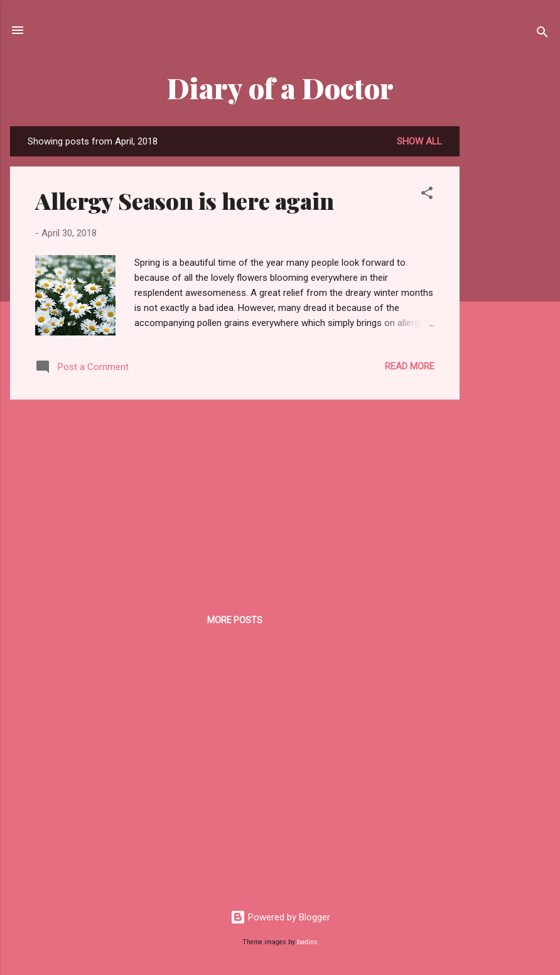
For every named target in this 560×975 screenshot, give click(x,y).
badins (307, 942)
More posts (235, 620)
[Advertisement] (510, 315)
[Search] (542, 34)
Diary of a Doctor (280, 88)
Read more (410, 366)
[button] (427, 195)
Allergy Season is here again (185, 200)
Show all (419, 141)
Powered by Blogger (280, 917)
